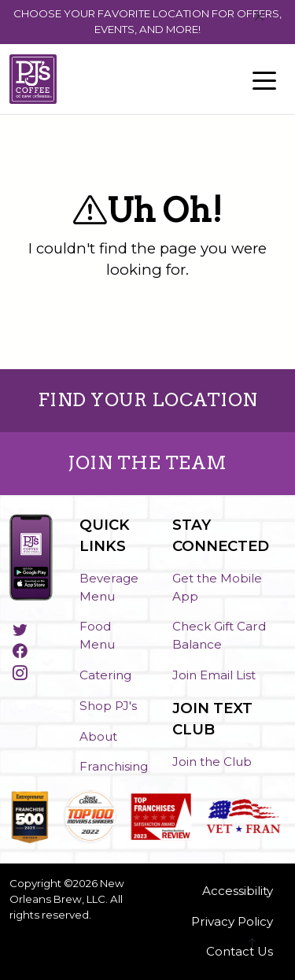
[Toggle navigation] (264, 80)
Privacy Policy (232, 921)
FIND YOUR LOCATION (148, 400)
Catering (105, 675)
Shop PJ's (108, 706)
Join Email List (214, 675)
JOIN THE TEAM (147, 463)
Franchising (114, 766)
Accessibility (238, 891)
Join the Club (212, 762)
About (98, 736)
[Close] (259, 17)
